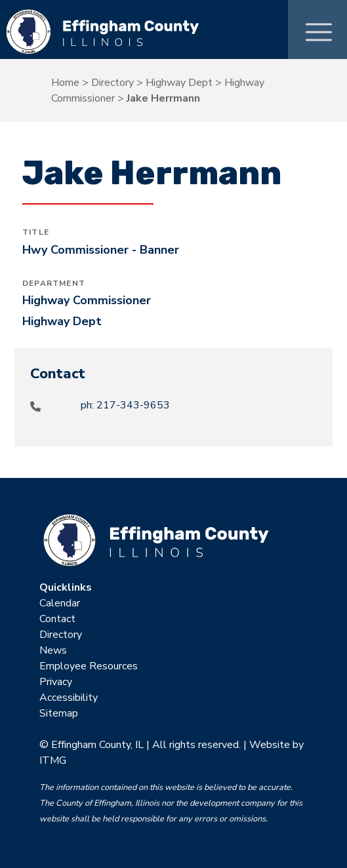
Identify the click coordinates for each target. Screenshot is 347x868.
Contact (57, 619)
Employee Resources (89, 666)
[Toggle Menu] (319, 29)
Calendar (60, 603)
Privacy (56, 682)
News (53, 650)
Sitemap (59, 713)
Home (65, 83)
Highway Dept (179, 83)
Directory (112, 83)
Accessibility (69, 698)
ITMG (53, 760)
